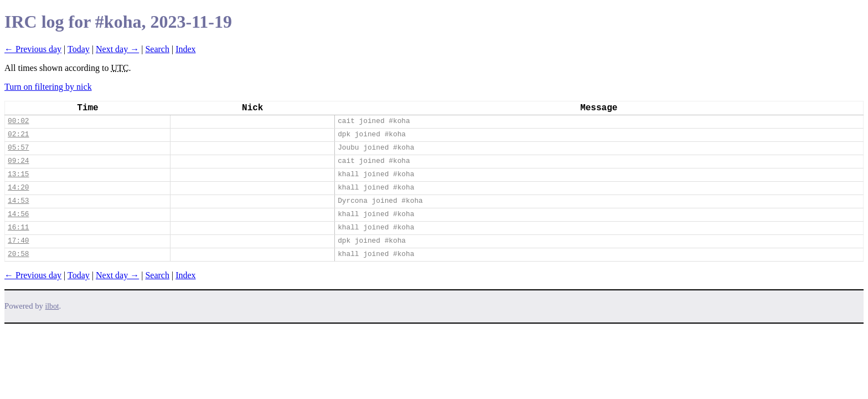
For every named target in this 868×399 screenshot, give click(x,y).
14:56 (18, 214)
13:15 (18, 174)
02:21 (18, 134)
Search (157, 49)
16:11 (18, 227)
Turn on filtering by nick (48, 87)
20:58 (18, 254)
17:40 (18, 241)
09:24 (18, 161)
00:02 (18, 121)
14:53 (18, 201)
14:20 (18, 188)
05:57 (18, 148)
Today (79, 49)
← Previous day (33, 49)
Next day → (117, 49)
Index (185, 49)
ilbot (52, 306)
